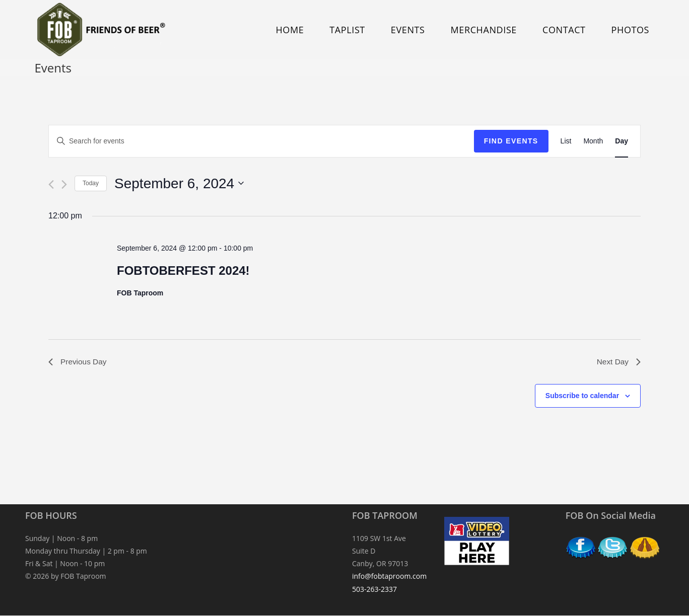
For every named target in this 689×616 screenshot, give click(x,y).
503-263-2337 (374, 590)
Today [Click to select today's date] (91, 183)
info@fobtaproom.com (389, 577)
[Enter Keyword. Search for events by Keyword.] (261, 141)
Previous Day (78, 362)
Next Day (618, 362)
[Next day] (64, 184)
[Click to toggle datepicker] (179, 184)
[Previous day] (51, 184)
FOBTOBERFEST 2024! (183, 271)
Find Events (511, 141)
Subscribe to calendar (582, 397)
